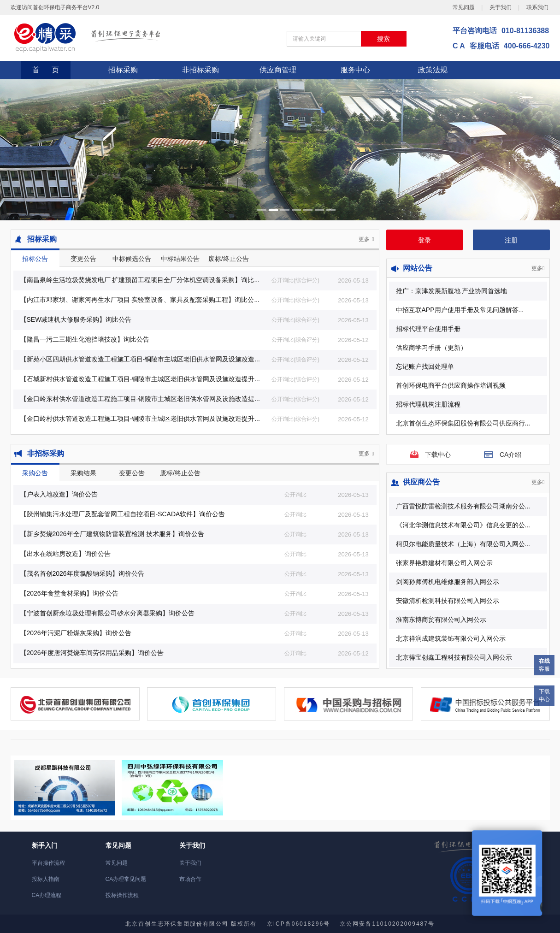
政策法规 (433, 70)
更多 (366, 239)
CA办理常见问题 (126, 879)
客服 (544, 665)
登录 (424, 240)
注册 (511, 240)
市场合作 (190, 879)
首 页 (46, 70)
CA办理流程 (47, 895)
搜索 (383, 39)
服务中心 (355, 70)
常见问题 (464, 7)
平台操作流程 (48, 863)
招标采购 (123, 70)
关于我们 (501, 7)
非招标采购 (200, 70)
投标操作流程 (122, 895)
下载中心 (544, 695)
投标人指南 (46, 879)
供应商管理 (278, 70)
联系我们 (537, 7)
